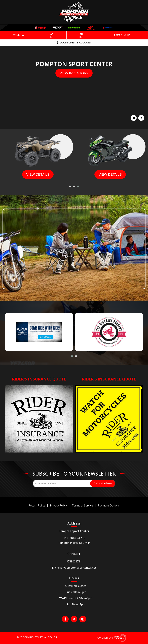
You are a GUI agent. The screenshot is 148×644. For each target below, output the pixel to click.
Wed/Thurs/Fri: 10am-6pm (76, 598)
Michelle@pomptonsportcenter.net (74, 568)
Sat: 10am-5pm (76, 604)
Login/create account (74, 43)
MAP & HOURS (122, 35)
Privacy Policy (58, 505)
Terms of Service (82, 505)
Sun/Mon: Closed (76, 586)
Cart (81, 36)
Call (52, 36)
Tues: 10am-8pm (76, 592)
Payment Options (109, 505)
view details (38, 174)
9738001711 (74, 561)
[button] (70, 186)
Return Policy (37, 505)
